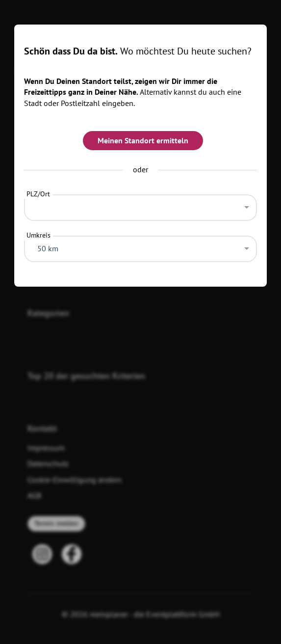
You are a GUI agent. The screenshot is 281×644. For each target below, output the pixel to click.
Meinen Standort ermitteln (143, 140)
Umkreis (38, 235)
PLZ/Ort (38, 194)
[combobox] (141, 205)
